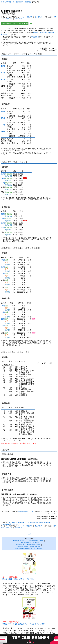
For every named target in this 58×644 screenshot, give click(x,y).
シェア (29, 534)
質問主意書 (18, 19)
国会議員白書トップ (8, 2)
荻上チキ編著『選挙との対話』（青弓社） (19, 579)
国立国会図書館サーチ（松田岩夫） (40, 522)
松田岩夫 (28, 2)
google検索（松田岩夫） (18, 522)
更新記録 (36, 543)
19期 (3, 73)
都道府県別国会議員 (34, 545)
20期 (3, 79)
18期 (3, 66)
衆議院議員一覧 (23, 547)
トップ (22, 17)
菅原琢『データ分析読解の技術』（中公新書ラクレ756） (24, 624)
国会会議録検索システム (27, 512)
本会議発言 (38, 17)
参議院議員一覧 (35, 547)
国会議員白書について (36, 541)
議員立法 (9, 19)
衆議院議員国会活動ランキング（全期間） (29, 549)
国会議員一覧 (20, 545)
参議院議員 (20, 2)
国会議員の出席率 (25, 543)
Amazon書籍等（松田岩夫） (11, 524)
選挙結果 (29, 17)
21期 (3, 132)
